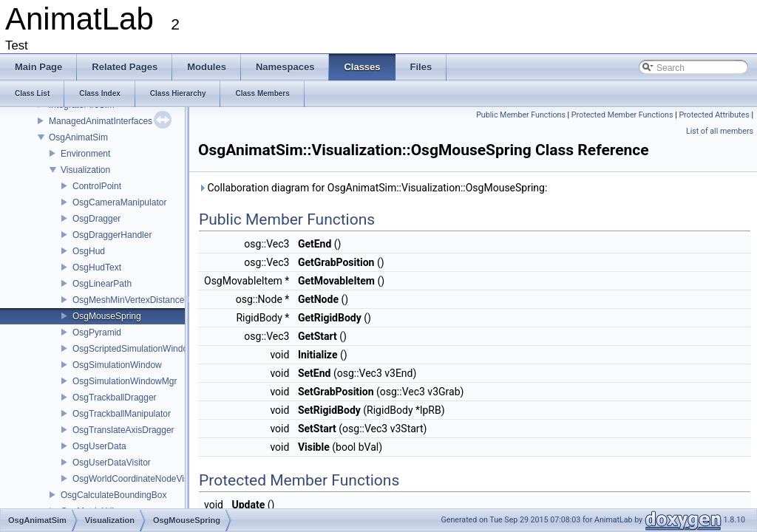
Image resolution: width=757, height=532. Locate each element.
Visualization (85, 170)
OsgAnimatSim (78, 137)
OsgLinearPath (102, 284)
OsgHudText (97, 267)
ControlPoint (97, 186)
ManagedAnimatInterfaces (101, 121)
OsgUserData (99, 446)
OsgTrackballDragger (115, 398)
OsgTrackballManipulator (122, 414)
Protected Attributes (714, 115)
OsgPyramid (97, 332)
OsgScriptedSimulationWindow (133, 349)
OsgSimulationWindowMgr (125, 381)
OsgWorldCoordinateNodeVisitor (137, 479)
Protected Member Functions (622, 115)
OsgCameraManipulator (119, 202)
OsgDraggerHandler (112, 235)
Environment (85, 154)
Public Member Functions (521, 115)
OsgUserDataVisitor (112, 463)
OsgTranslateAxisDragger (123, 430)
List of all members (720, 131)
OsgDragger (96, 219)
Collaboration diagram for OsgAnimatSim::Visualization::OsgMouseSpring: (373, 188)
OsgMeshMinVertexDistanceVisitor (141, 300)
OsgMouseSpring (107, 316)
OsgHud (89, 251)
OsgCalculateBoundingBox (113, 495)
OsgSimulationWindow (117, 365)
